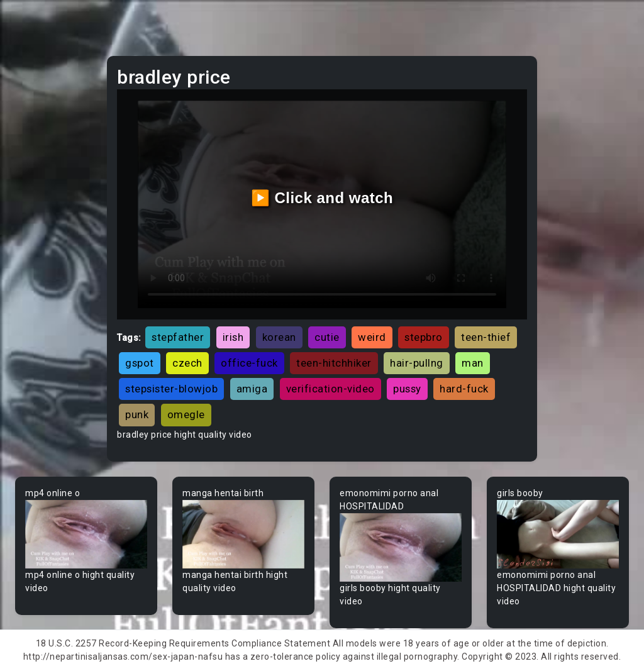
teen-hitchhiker (334, 363)
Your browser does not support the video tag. (86, 534)
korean (279, 337)
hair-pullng (417, 363)
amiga (252, 389)
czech (187, 363)
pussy (407, 389)
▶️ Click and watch (322, 198)
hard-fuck (464, 389)
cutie (327, 337)
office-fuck (249, 363)
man (473, 363)
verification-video (330, 389)
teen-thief (486, 337)
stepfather (178, 337)
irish (233, 337)
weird (372, 337)
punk (137, 414)
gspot (140, 363)
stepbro (424, 337)
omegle (186, 414)
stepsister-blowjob (171, 389)
